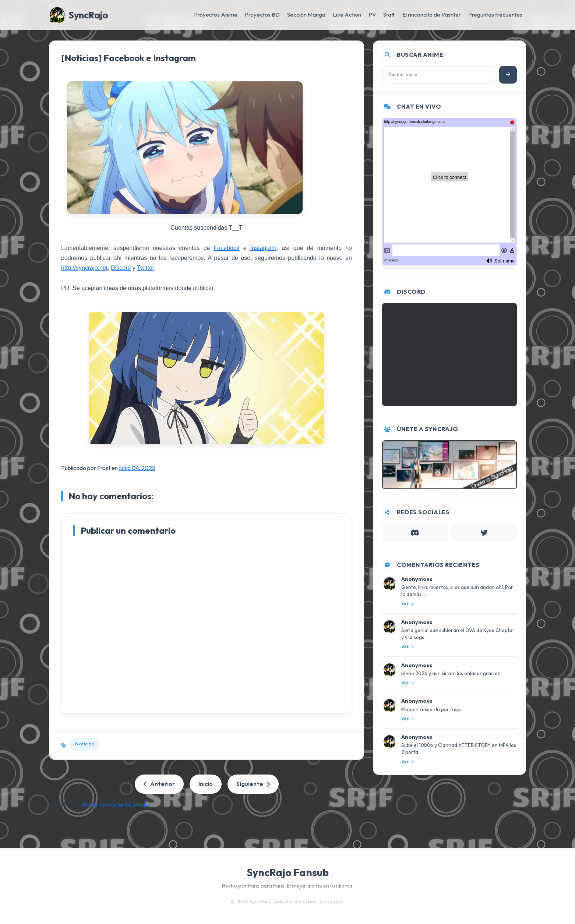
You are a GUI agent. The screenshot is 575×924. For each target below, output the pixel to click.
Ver (408, 604)
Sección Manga (306, 15)
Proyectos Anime (216, 15)
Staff (389, 15)
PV (372, 15)
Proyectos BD (262, 15)
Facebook (226, 248)
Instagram (263, 248)
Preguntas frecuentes (495, 15)
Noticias (84, 744)
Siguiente (253, 784)
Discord (121, 268)
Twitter (145, 268)
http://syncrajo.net (84, 268)
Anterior (159, 784)
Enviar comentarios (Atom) (116, 804)
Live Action (347, 15)
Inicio (206, 784)
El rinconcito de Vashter (432, 15)
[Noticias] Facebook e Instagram (128, 58)
